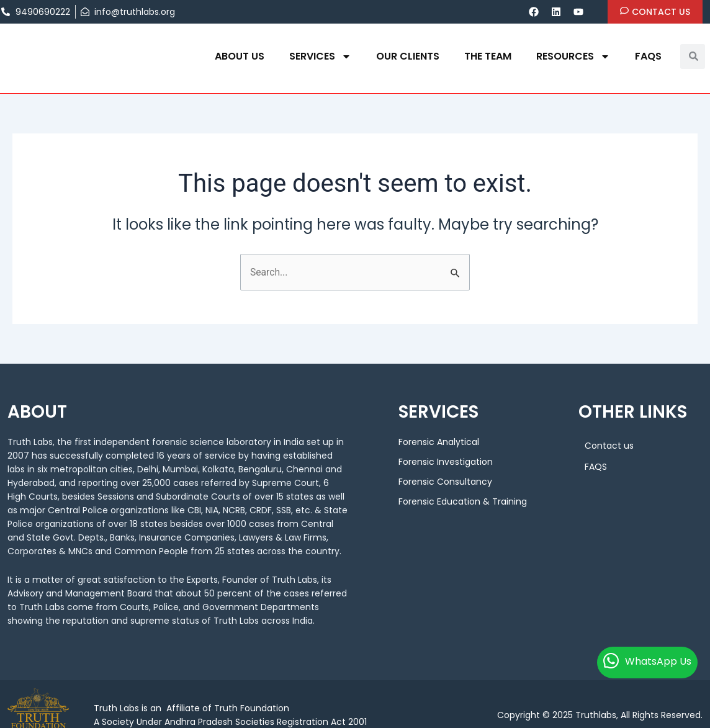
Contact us (609, 446)
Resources (573, 56)
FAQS (648, 56)
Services (320, 56)
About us (240, 56)
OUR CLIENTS (408, 56)
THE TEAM (488, 56)
